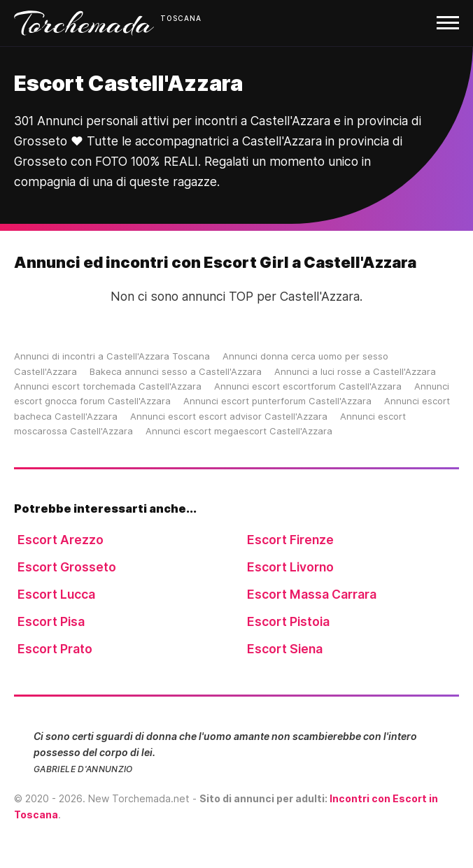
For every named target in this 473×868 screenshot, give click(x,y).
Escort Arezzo (61, 540)
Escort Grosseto (67, 567)
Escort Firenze (290, 540)
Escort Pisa (51, 621)
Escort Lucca (56, 594)
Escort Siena (285, 649)
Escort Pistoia (288, 621)
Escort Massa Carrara (312, 594)
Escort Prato (55, 649)
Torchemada (84, 23)
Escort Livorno (290, 567)
